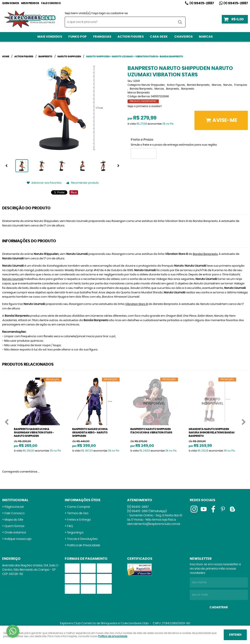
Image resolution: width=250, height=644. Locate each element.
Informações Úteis (83, 500)
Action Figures (131, 37)
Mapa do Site (14, 520)
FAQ (70, 526)
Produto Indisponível (154, 401)
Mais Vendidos (50, 37)
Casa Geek (159, 37)
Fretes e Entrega (79, 520)
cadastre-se (119, 13)
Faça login (99, 13)
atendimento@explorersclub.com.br (154, 524)
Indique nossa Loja (18, 539)
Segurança (75, 533)
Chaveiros (184, 37)
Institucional (15, 500)
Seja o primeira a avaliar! (145, 106)
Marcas (206, 37)
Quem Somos (11, 3)
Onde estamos (15, 533)
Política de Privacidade (84, 545)
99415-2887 (202, 3)
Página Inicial (14, 507)
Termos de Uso (78, 513)
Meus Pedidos (30, 3)
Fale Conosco (51, 3)
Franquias (102, 37)
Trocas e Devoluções (82, 539)
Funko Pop (78, 37)
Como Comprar (79, 507)
